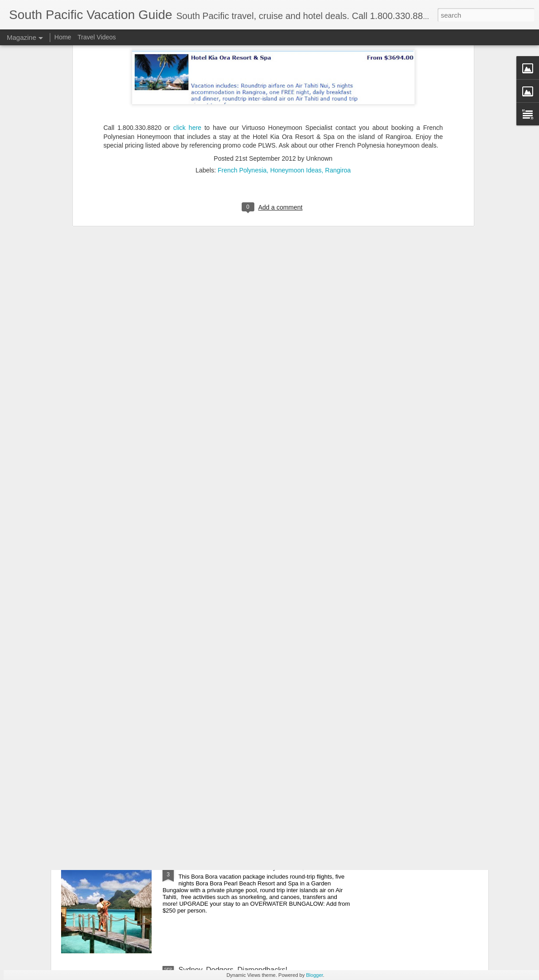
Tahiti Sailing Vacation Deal (222, 764)
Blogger (314, 975)
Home (63, 37)
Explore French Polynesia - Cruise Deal (242, 662)
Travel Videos (97, 37)
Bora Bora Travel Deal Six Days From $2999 (250, 867)
